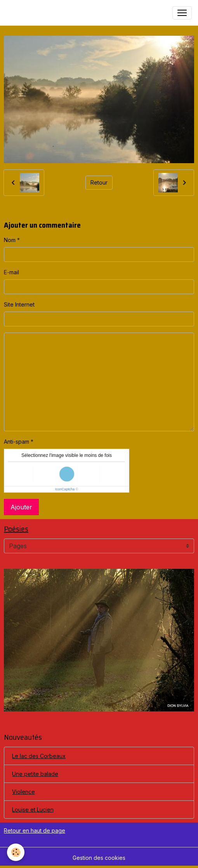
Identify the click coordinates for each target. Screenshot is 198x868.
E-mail (11, 272)
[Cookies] (16, 852)
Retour (99, 182)
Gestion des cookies (99, 858)
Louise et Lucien (33, 810)
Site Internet (19, 304)
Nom (10, 240)
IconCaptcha (65, 489)
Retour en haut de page (35, 831)
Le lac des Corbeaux (39, 756)
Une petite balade (35, 774)
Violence (23, 792)
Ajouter (21, 507)
